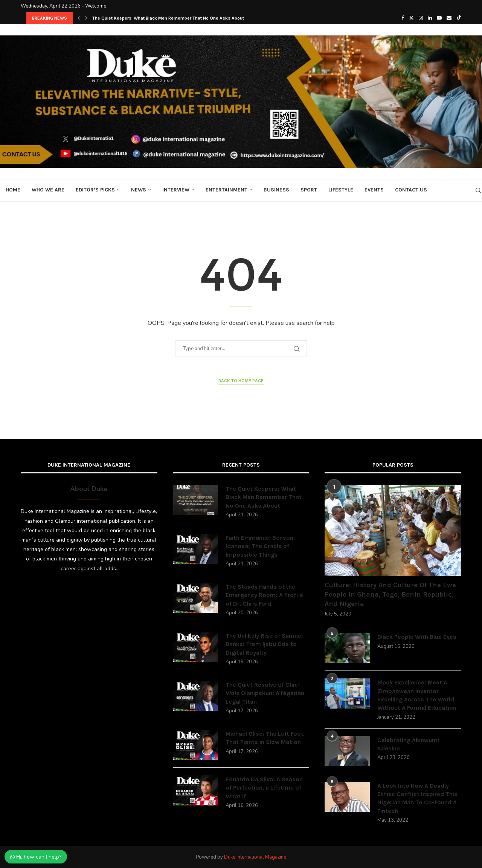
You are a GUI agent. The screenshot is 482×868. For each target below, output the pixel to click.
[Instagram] (421, 18)
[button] (79, 18)
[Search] (478, 190)
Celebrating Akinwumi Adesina (408, 744)
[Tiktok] (459, 18)
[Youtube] (439, 18)
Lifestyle (341, 190)
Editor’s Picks (95, 190)
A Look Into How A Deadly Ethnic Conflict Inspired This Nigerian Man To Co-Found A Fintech (417, 798)
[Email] (449, 18)
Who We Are (48, 190)
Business (276, 190)
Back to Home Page (241, 381)
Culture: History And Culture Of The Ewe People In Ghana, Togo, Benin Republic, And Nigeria (390, 594)
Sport (309, 190)
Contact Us (411, 190)
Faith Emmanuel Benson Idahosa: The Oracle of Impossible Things (259, 546)
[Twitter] (411, 18)
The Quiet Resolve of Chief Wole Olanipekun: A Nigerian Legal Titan (265, 693)
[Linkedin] (430, 18)
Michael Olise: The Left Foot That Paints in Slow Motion (265, 738)
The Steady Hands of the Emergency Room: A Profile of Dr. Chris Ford (264, 595)
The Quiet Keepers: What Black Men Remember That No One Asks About (168, 18)
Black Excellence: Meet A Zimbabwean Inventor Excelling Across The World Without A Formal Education (417, 695)
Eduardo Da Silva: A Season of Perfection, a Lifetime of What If (264, 788)
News (139, 190)
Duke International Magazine (255, 857)
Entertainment (227, 190)
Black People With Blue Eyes (417, 637)
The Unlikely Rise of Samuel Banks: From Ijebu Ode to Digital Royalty (264, 644)
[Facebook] (403, 18)
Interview (176, 190)
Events (374, 190)
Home (13, 190)
